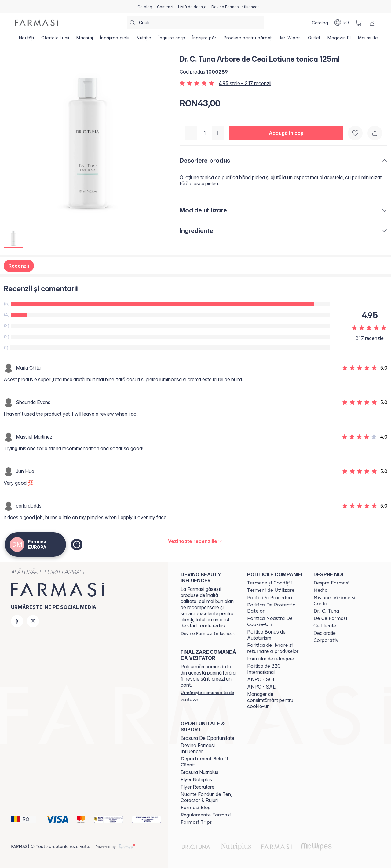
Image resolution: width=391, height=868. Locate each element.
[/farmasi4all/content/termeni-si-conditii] (270, 583)
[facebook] (17, 621)
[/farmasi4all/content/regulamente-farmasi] (206, 815)
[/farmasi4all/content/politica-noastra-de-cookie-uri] (275, 621)
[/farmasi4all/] (37, 23)
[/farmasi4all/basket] (359, 23)
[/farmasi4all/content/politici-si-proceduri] (270, 598)
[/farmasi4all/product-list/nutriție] (144, 40)
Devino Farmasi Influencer (198, 748)
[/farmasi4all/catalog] (145, 6)
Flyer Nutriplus (196, 779)
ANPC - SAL (261, 687)
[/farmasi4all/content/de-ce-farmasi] (330, 618)
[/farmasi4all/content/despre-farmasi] (331, 583)
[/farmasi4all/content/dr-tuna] (326, 611)
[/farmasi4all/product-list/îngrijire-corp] (172, 40)
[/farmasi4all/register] (165, 6)
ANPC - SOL (261, 679)
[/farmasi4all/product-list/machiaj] (85, 40)
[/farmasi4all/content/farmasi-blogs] (196, 808)
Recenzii (19, 266)
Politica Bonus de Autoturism (266, 635)
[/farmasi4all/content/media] (320, 590)
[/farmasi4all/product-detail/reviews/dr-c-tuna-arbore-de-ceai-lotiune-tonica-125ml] (196, 541)
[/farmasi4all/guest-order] (208, 696)
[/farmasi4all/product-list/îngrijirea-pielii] (115, 40)
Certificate (325, 626)
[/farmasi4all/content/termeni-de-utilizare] (271, 590)
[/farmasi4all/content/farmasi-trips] (196, 822)
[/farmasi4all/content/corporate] (326, 640)
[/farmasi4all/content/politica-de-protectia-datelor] (275, 608)
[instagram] (33, 621)
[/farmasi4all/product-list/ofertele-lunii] (55, 40)
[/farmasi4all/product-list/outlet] (314, 40)
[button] (286, 133)
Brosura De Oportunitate (207, 738)
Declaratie (325, 633)
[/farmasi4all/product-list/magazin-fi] (339, 40)
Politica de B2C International (264, 669)
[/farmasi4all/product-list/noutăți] (26, 40)
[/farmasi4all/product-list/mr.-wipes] (290, 40)
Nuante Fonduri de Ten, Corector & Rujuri (206, 797)
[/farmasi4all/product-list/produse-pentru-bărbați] (248, 40)
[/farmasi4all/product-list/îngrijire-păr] (204, 40)
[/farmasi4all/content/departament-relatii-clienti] (208, 762)
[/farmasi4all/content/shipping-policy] (275, 648)
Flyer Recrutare (197, 787)
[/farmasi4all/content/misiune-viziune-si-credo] (341, 601)
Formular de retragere (271, 659)
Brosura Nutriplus (199, 772)
